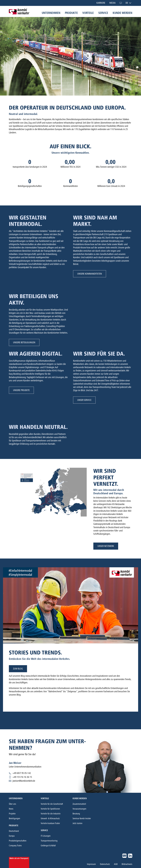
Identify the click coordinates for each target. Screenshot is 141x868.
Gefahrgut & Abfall (48, 846)
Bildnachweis (127, 864)
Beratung (76, 814)
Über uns (12, 804)
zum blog (18, 669)
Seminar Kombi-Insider (82, 818)
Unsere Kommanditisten (90, 274)
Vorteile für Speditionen (50, 809)
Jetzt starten (77, 823)
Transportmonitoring (49, 841)
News (11, 809)
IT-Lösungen (46, 836)
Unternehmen (51, 13)
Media (112, 3)
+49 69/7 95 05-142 (22, 773)
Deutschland (14, 831)
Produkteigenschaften (18, 841)
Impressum (91, 864)
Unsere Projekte (21, 390)
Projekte (12, 814)
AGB (116, 864)
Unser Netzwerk (106, 546)
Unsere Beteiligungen (24, 342)
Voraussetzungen (79, 809)
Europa (12, 836)
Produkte (71, 13)
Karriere (101, 3)
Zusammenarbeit (79, 804)
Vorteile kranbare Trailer (50, 823)
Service (103, 13)
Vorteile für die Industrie (51, 814)
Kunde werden (122, 13)
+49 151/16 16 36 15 (22, 777)
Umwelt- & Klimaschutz (50, 818)
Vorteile (88, 13)
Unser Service (84, 400)
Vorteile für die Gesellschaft (52, 804)
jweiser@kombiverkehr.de (24, 781)
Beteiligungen (14, 818)
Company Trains (15, 846)
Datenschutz (105, 864)
